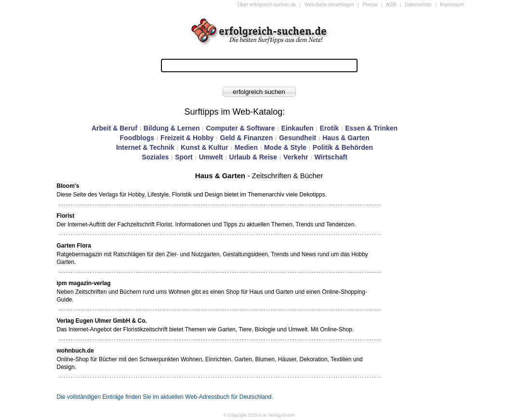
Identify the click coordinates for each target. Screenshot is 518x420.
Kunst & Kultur (205, 147)
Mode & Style (285, 147)
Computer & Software (240, 128)
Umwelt (211, 157)
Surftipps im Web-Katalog (234, 112)
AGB (391, 5)
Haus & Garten (346, 138)
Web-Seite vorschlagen (329, 5)
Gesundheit (298, 138)
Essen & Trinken (371, 128)
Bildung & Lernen (172, 128)
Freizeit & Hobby (187, 138)
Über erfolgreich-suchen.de (267, 5)
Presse (370, 5)
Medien (246, 147)
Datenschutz (418, 5)
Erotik (329, 128)
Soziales (155, 157)
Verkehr (296, 157)
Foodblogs (137, 138)
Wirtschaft (331, 157)
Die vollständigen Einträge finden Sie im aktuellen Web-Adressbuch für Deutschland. (165, 397)
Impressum (452, 5)
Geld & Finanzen (247, 138)
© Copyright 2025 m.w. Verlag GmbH (259, 415)
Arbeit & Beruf (114, 128)
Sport (184, 157)
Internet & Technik (145, 147)
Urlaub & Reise (253, 157)
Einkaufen (298, 128)
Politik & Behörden (343, 147)
